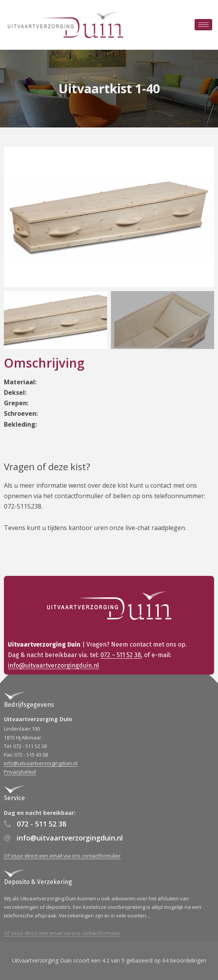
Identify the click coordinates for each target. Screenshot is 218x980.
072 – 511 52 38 (121, 655)
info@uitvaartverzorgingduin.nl (53, 665)
